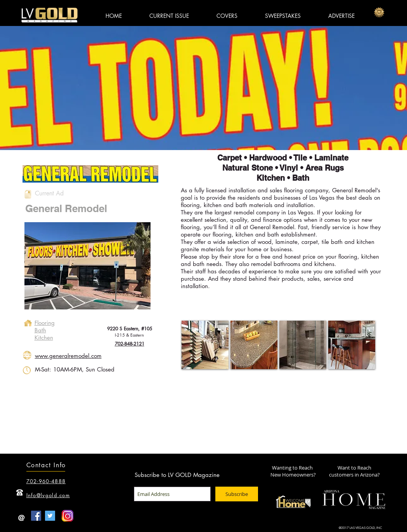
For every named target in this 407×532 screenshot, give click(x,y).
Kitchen (44, 338)
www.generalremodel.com (68, 356)
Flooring (45, 323)
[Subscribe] (237, 494)
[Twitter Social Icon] (50, 516)
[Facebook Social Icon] (36, 516)
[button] (205, 345)
